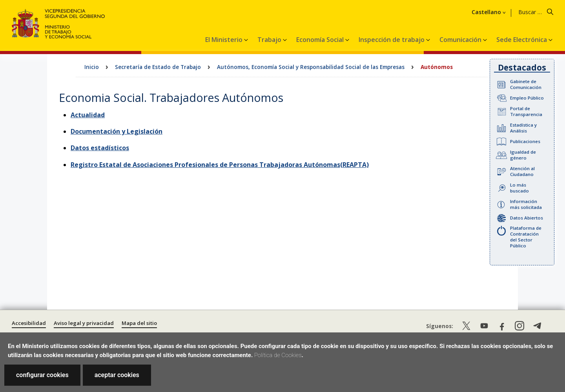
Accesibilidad (29, 323)
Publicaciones (525, 141)
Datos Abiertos (527, 218)
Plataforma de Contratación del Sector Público (526, 237)
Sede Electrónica (522, 40)
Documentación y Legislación (117, 131)
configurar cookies (42, 375)
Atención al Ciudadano (522, 171)
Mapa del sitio (139, 323)
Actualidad (88, 115)
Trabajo (270, 40)
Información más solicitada (526, 204)
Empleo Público (527, 98)
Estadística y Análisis (523, 128)
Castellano (486, 12)
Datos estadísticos (100, 148)
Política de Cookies (278, 355)
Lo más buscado (519, 188)
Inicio (92, 67)
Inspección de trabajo (392, 40)
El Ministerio (225, 40)
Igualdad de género (523, 155)
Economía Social (321, 40)
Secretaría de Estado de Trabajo (158, 67)
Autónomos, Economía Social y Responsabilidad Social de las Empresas (311, 67)
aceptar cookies (117, 375)
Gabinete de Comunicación (526, 84)
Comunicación (461, 40)
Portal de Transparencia (526, 111)
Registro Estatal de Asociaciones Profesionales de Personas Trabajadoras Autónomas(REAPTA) (220, 165)
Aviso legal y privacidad (84, 323)
